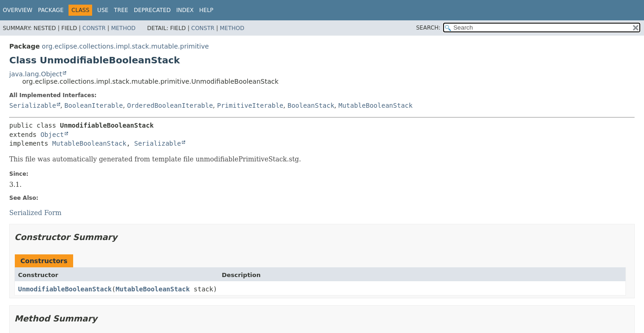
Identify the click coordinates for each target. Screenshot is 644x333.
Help (206, 10)
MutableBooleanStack (375, 105)
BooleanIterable (94, 105)
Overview (18, 10)
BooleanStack (311, 105)
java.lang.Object (36, 74)
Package (51, 10)
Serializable (33, 105)
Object (52, 135)
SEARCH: (428, 28)
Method (123, 28)
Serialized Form (35, 213)
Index (185, 10)
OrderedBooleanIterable (170, 105)
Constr (94, 28)
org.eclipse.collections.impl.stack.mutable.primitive (125, 46)
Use (103, 10)
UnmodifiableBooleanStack (65, 289)
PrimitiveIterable (250, 105)
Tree (121, 10)
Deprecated (152, 10)
